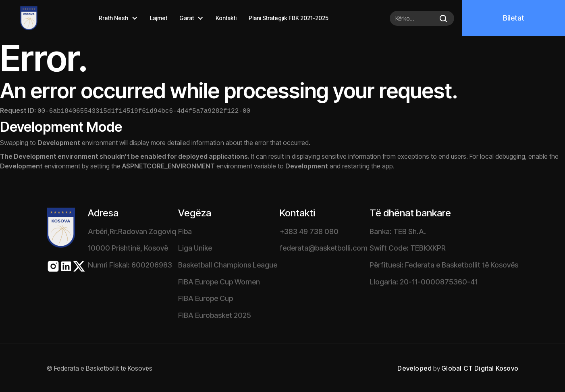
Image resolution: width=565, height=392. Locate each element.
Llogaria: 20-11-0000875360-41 (424, 281)
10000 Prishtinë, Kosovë (128, 247)
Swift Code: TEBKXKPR (408, 247)
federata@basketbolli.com (324, 247)
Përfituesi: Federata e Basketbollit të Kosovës (444, 264)
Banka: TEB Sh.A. (398, 231)
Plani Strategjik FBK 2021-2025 (289, 18)
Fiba (185, 231)
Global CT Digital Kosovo (480, 367)
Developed (414, 367)
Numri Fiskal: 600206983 (130, 264)
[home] (19, 18)
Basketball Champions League (228, 264)
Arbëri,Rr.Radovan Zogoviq (132, 231)
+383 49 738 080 (309, 231)
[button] (118, 18)
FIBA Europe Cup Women (219, 281)
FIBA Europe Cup (206, 298)
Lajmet (159, 18)
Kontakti (226, 18)
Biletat (514, 18)
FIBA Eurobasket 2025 (215, 314)
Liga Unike (195, 247)
